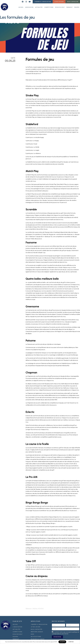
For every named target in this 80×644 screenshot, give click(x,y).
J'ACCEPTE (62, 642)
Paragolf (69, 7)
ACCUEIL (21, 7)
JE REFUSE (71, 642)
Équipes (77, 7)
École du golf (60, 7)
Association (29, 7)
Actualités (39, 7)
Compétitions (49, 7)
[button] (43, 2)
